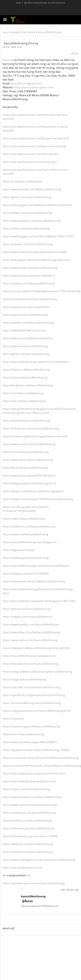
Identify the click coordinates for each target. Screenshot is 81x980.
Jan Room (29, 32)
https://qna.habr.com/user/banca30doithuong (31, 687)
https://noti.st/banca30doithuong (23, 734)
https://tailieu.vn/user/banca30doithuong (28, 828)
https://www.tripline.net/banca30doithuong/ (30, 805)
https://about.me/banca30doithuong (25, 534)
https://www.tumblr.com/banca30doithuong (30, 268)
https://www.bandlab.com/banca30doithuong (31, 625)
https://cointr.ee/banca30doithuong (25, 378)
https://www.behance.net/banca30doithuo (29, 276)
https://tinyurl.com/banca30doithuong (26, 789)
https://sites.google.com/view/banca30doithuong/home (37, 205)
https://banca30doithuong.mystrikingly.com (30, 542)
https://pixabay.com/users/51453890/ (26, 574)
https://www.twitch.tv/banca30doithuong (28, 460)
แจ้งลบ (75, 53)
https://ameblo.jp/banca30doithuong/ (26, 558)
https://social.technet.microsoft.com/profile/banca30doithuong (42, 766)
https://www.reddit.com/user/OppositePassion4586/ (35, 252)
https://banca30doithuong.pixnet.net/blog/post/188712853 (39, 601)
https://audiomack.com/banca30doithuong (29, 813)
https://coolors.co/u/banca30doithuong (27, 821)
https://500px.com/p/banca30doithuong (27, 213)
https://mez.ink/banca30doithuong (24, 401)
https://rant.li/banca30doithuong (23, 393)
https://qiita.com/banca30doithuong (25, 315)
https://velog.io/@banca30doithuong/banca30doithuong (37, 672)
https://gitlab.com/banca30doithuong (26, 354)
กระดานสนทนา (12, 32)
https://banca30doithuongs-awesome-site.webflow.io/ (36, 362)
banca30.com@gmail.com (26, 83)
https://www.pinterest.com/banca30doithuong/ (32, 221)
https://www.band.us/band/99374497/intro (29, 476)
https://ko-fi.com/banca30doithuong (25, 468)
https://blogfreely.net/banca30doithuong (28, 385)
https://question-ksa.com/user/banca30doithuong (34, 883)
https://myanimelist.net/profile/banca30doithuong (34, 581)
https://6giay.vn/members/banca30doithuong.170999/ (36, 750)
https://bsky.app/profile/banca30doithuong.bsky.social (36, 260)
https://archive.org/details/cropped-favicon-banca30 (35, 436)
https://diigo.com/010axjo (18, 550)
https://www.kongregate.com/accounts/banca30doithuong (39, 860)
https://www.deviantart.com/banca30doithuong (32, 797)
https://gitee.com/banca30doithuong (25, 346)
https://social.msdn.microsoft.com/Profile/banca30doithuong (41, 758)
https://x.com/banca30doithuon (22, 181)
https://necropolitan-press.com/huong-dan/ (30, 162)
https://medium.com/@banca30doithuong (29, 283)
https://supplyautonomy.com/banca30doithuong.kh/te (36, 711)
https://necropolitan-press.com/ (34, 87)
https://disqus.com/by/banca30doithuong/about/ (33, 491)
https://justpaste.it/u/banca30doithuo (26, 307)
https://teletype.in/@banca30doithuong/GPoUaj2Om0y (36, 648)
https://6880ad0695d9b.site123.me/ (25, 330)
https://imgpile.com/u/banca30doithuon (27, 617)
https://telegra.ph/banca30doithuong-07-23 (29, 483)
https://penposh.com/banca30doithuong (28, 844)
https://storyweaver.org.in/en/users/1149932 (30, 836)
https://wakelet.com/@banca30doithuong (28, 323)
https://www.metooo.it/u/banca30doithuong (30, 640)
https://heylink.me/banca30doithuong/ (27, 421)
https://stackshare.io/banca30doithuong (28, 852)
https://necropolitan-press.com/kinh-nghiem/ (31, 154)
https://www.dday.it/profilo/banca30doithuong (31, 632)
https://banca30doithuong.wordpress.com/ (29, 781)
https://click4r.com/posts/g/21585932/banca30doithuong (38, 499)
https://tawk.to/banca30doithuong (24, 519)
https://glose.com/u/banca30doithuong (27, 197)
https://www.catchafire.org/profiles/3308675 (30, 742)
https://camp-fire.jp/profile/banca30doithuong (31, 726)
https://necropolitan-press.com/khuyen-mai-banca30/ (36, 138)
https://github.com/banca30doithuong (26, 609)
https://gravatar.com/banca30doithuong (28, 244)
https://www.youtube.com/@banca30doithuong (32, 189)
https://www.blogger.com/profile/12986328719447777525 (38, 236)
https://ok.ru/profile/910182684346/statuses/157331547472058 (41, 291)
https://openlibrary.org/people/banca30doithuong (34, 695)
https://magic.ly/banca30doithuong (24, 679)
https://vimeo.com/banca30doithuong (26, 229)
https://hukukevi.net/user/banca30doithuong (31, 664)
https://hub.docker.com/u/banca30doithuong (31, 428)
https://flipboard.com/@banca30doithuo (28, 338)
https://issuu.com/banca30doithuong (26, 452)
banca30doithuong (50, 32)
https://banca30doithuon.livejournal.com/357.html (34, 774)
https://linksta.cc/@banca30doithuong (26, 370)
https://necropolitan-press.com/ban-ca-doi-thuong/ (34, 146)
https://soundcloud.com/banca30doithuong (30, 299)
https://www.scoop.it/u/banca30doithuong (29, 444)
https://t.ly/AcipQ (13, 719)
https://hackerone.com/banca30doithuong (29, 527)
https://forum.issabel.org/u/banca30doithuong (32, 703)
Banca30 (8, 60)
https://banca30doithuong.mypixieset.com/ (29, 656)
